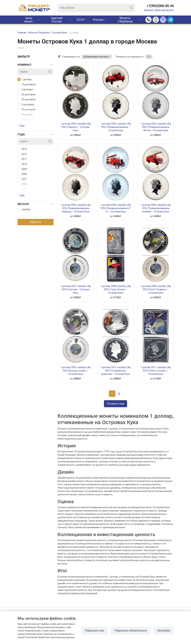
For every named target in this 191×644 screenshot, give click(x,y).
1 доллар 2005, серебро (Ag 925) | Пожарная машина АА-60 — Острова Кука (156, 127)
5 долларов (26, 104)
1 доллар (25, 79)
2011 (22, 159)
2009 (22, 169)
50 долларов (27, 109)
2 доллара (25, 89)
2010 (22, 164)
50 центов (25, 114)
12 (148, 57)
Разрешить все (94, 631)
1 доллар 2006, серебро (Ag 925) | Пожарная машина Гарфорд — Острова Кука (76, 208)
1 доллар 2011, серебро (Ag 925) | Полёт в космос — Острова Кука (156, 371)
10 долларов (27, 84)
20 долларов (27, 94)
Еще (22, 125)
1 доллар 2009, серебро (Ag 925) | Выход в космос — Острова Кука (76, 371)
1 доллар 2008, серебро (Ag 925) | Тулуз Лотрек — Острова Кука (116, 289)
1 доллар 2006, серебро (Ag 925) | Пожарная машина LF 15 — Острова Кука (116, 208)
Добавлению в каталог (96, 57)
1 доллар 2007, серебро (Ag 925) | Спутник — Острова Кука (76, 289)
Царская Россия (57, 20)
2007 (22, 179)
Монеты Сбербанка (125, 20)
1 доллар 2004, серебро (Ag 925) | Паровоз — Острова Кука (76, 127)
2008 (22, 174)
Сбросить (36, 222)
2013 (22, 149)
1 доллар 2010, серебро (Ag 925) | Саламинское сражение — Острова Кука (116, 371)
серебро (24, 209)
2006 (22, 184)
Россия (98, 20)
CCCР (80, 20)
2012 (22, 154)
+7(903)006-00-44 (160, 6)
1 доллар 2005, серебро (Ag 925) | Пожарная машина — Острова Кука (116, 127)
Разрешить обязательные (131, 631)
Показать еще (116, 404)
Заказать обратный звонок (159, 10)
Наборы (24, 119)
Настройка (164, 631)
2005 (22, 189)
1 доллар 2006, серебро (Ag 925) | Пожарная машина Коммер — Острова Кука (156, 208)
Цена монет (29, 20)
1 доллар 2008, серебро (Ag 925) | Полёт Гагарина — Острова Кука (156, 289)
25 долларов (27, 99)
